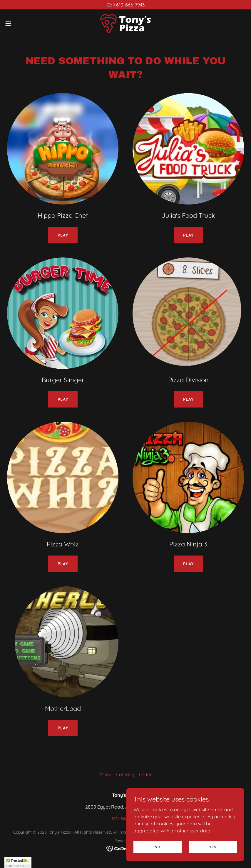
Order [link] (145, 774)
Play (63, 235)
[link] (125, 24)
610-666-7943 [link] (126, 819)
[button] (21, 24)
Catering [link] (125, 774)
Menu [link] (106, 774)
